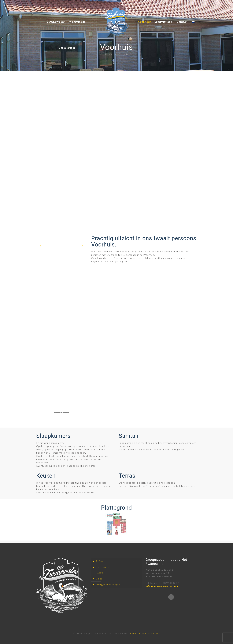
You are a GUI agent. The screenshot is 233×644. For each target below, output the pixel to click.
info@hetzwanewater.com (162, 586)
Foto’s (99, 573)
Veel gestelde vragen (108, 584)
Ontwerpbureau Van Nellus (144, 633)
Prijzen (100, 561)
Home (109, 54)
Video (99, 579)
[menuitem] (193, 13)
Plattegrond (103, 567)
